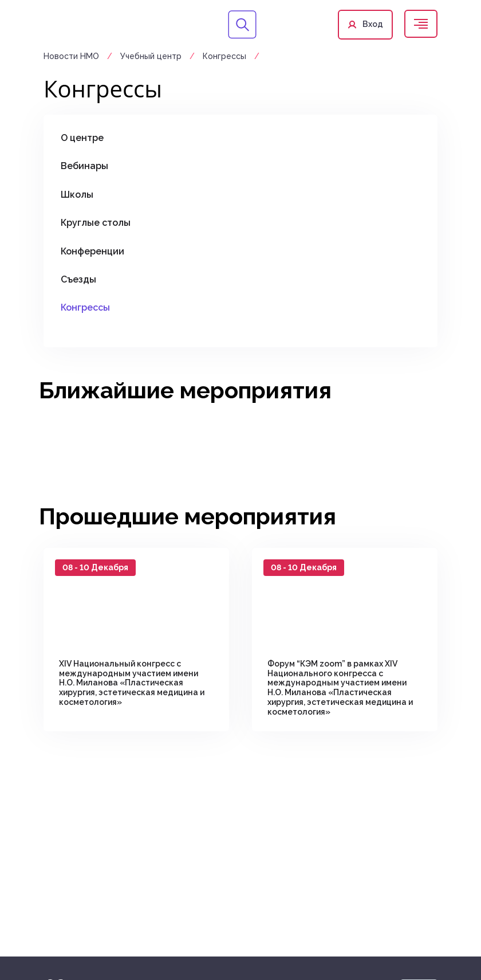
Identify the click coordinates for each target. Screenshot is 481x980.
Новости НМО (72, 56)
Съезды (78, 279)
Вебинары (84, 166)
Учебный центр (152, 56)
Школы (77, 195)
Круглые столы (96, 223)
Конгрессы (224, 56)
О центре (82, 138)
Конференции (92, 251)
